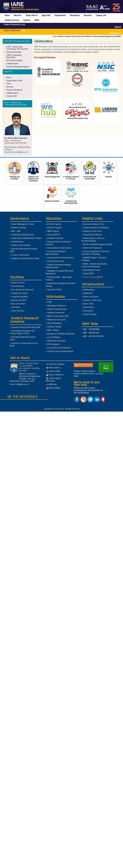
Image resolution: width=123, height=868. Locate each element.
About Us (18, 16)
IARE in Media (53, 330)
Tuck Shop (16, 307)
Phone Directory (83, 365)
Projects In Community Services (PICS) (24, 345)
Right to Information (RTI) (58, 316)
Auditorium (88, 293)
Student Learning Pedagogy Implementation (58, 266)
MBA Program (53, 231)
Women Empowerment (57, 309)
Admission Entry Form (92, 231)
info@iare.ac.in (22, 384)
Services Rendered (14, 90)
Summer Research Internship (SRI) (26, 327)
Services (10, 87)
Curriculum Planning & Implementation (56, 253)
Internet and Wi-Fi (19, 300)
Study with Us (32, 16)
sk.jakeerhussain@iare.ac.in (16, 152)
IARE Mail (51, 385)
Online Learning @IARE (93, 277)
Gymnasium (88, 311)
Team (9, 84)
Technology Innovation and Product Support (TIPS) (22, 332)
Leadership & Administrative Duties (26, 238)
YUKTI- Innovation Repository (14, 56)
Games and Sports (91, 297)
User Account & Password (22, 290)
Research (88, 16)
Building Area (89, 290)
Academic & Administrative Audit (25, 259)
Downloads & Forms (92, 270)
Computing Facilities (20, 297)
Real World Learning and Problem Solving (61, 285)
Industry (27, 20)
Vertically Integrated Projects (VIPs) (23, 339)
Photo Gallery (53, 388)
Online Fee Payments (92, 248)
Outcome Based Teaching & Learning (58, 243)
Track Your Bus (18, 311)
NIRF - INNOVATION (91, 333)
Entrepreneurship (14, 52)
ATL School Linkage (14, 60)
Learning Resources (56, 261)
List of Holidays (54, 337)
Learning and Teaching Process (60, 258)
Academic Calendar (55, 238)
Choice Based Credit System (59, 248)
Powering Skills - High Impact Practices (59, 279)
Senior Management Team (23, 224)
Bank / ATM (88, 304)
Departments (60, 16)
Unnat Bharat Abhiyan (93, 235)
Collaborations (12, 64)
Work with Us (53, 368)
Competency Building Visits (23, 235)
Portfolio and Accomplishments (60, 351)
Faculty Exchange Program (18, 67)
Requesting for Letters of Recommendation (93, 240)
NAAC (37, 20)
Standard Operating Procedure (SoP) (24, 250)
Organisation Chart (14, 81)
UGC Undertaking (54, 323)
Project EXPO (89, 274)
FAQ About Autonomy (56, 341)
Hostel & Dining (90, 314)
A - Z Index (106, 367)
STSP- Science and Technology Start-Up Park (17, 48)
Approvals (46, 16)
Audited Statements (56, 313)
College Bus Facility (19, 293)
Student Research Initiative (24, 320)
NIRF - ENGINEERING (91, 329)
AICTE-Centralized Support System (98, 245)
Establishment (17, 242)
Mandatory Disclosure (57, 306)
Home (7, 16)
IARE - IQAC (16, 231)
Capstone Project (55, 290)
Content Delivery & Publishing (96, 228)
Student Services (12, 20)
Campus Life (101, 16)
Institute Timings (54, 327)
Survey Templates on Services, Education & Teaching (96, 253)
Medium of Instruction (57, 320)
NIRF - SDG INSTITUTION (93, 336)
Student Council (18, 283)
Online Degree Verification (53, 380)
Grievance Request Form (94, 224)
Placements (75, 16)
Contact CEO (12, 96)
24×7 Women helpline (55, 364)
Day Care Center (18, 304)
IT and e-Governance (20, 255)
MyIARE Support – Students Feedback (94, 259)
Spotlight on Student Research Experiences (59, 272)
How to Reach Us (55, 375)
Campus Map (53, 371)
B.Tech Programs (54, 224)
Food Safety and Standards (59, 348)
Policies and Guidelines (21, 245)
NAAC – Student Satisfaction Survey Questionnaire (94, 265)
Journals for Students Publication (61, 334)
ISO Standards (53, 344)
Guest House (89, 307)
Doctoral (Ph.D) (54, 235)
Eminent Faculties (19, 228)
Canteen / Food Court (92, 300)
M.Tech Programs (55, 228)
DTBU (50, 302)
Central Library (18, 286)
